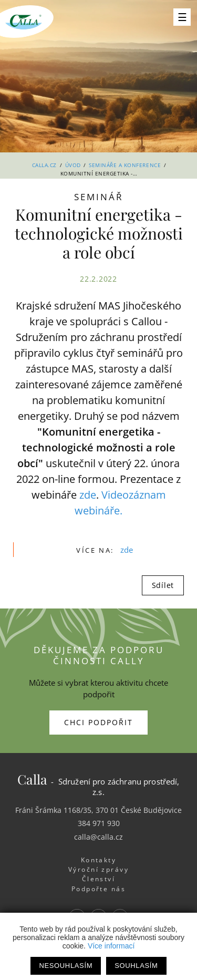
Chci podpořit (98, 722)
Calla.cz (44, 165)
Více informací (111, 946)
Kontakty (99, 860)
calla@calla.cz (98, 837)
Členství (99, 879)
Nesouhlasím (66, 966)
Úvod (73, 165)
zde (88, 495)
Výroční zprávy (98, 869)
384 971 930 (99, 823)
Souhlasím (136, 966)
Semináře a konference (125, 165)
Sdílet (163, 585)
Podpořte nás (99, 889)
